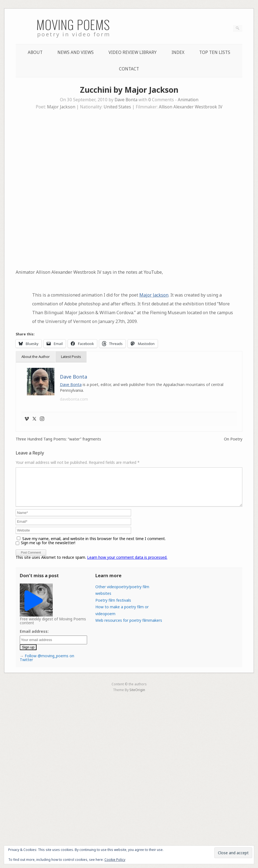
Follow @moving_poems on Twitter (47, 664)
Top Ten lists (215, 52)
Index (178, 52)
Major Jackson (61, 107)
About (35, 52)
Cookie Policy (115, 860)
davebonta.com (74, 399)
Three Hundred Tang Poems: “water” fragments (58, 439)
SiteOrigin (137, 696)
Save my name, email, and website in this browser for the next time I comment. (94, 545)
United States (117, 107)
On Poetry (233, 439)
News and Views (76, 52)
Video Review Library (133, 52)
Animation (188, 100)
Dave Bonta (126, 100)
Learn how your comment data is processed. (127, 564)
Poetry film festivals (113, 607)
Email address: (34, 638)
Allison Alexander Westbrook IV (191, 107)
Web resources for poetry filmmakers (129, 627)
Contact (129, 69)
